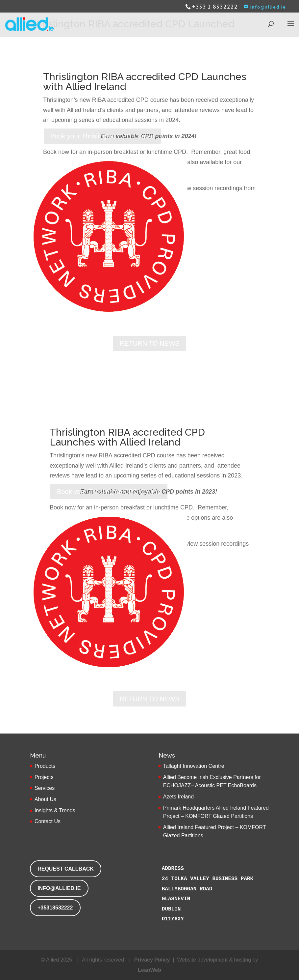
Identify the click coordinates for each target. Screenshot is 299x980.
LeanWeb (149, 970)
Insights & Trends (55, 810)
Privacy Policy (152, 960)
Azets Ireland (178, 797)
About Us (45, 799)
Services (45, 788)
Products (45, 766)
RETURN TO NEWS (150, 343)
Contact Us (48, 821)
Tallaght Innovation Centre (194, 766)
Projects (44, 777)
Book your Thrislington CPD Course (102, 136)
